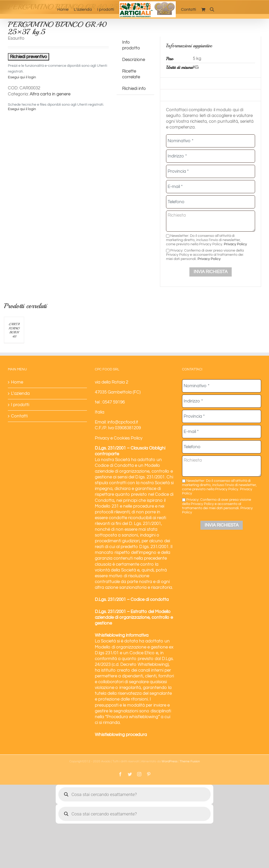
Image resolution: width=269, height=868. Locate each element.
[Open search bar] (212, 9)
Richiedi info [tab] (134, 89)
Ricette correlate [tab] (131, 74)
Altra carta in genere (50, 94)
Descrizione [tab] (134, 60)
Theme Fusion (190, 761)
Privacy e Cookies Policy (119, 438)
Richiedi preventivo (29, 57)
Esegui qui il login (22, 77)
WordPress (170, 761)
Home (17, 382)
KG (196, 67)
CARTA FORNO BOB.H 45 (14, 330)
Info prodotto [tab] (131, 45)
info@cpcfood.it (123, 422)
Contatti (19, 416)
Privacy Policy (235, 244)
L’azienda (20, 394)
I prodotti (20, 405)
